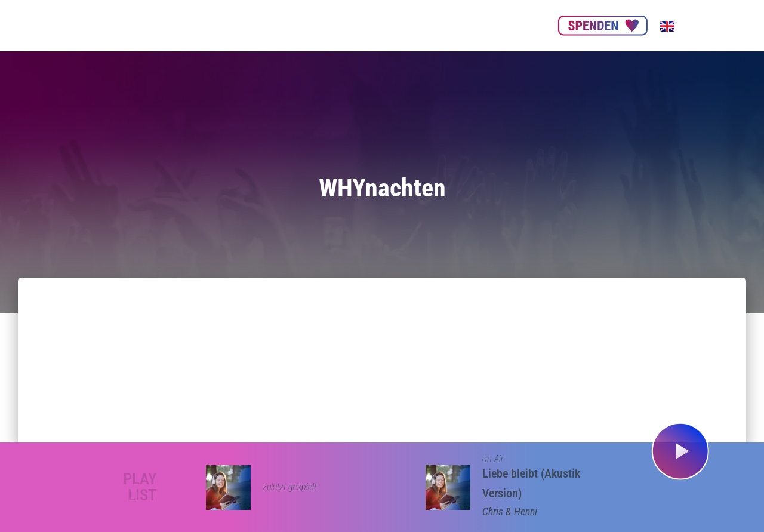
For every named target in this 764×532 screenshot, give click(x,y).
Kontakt (522, 25)
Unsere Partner (326, 25)
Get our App (467, 25)
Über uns (264, 25)
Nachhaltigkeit (399, 25)
